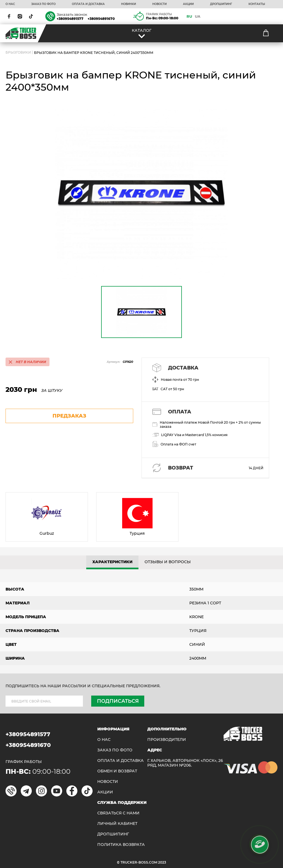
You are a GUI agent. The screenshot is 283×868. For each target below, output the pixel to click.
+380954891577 (70, 19)
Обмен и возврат (117, 771)
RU (189, 16)
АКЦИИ (188, 4)
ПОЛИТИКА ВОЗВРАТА (121, 845)
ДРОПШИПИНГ (221, 4)
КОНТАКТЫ (257, 4)
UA (198, 16)
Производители (167, 740)
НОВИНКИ (129, 4)
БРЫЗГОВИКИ (18, 53)
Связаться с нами (118, 813)
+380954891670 (101, 19)
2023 (162, 862)
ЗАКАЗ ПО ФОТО (43, 4)
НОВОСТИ (159, 4)
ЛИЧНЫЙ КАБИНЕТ (117, 824)
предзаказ (69, 416)
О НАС (10, 4)
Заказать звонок (72, 14)
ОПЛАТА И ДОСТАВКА (88, 4)
